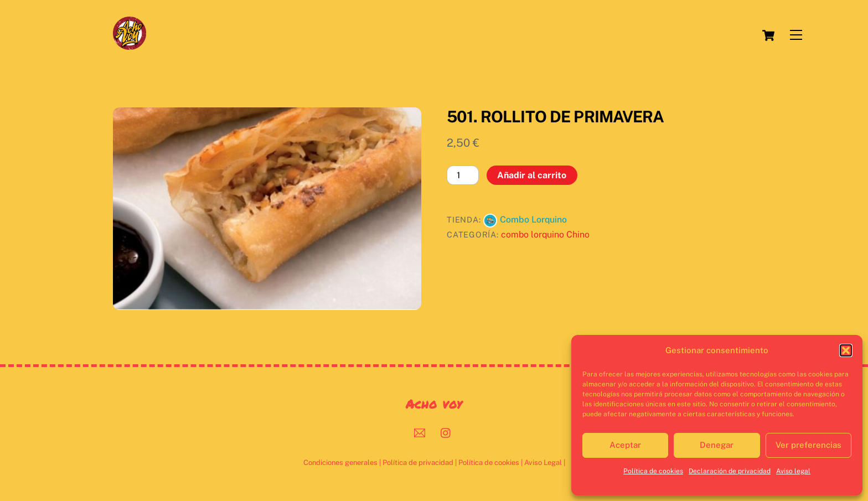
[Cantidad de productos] (463, 175)
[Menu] (796, 35)
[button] (846, 350)
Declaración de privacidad (730, 471)
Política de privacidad (418, 463)
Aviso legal (793, 471)
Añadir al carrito (532, 175)
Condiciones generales (340, 463)
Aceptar (625, 445)
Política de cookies (653, 471)
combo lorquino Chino (545, 234)
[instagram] (446, 432)
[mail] (420, 432)
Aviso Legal (543, 463)
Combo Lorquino (533, 219)
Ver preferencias (808, 445)
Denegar (717, 445)
